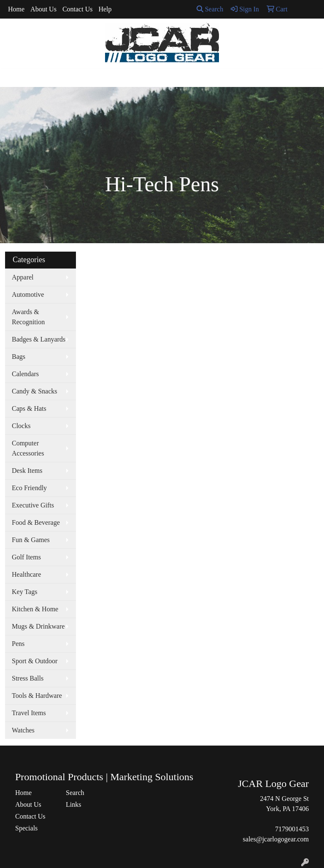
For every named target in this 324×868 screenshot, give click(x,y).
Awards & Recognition (28, 317)
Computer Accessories (28, 448)
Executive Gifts (33, 505)
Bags (19, 357)
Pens (18, 644)
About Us (43, 9)
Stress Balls (28, 678)
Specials (26, 828)
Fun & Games (31, 540)
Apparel (23, 277)
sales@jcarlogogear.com (276, 839)
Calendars (25, 374)
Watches (23, 730)
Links (73, 804)
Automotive (28, 294)
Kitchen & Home (35, 609)
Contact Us (78, 9)
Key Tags (24, 592)
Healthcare (26, 574)
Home (16, 9)
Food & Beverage (36, 522)
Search (210, 9)
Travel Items (29, 713)
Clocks (21, 426)
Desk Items (27, 471)
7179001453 (292, 829)
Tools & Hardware (37, 696)
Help (105, 9)
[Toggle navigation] (13, 78)
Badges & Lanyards (39, 339)
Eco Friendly (29, 488)
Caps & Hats (29, 408)
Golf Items (26, 557)
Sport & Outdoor (35, 661)
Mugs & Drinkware (38, 626)
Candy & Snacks (35, 391)
